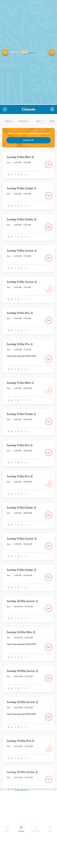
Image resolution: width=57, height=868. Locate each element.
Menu (14, 52)
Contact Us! (28, 140)
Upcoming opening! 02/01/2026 (21, 356)
